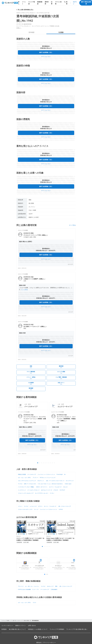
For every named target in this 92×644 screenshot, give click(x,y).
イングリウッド (22, 490)
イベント (24, 3)
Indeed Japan (68, 484)
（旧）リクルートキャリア (64, 506)
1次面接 (61, 32)
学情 (56, 586)
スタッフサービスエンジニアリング (27, 481)
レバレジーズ (33, 506)
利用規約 (4, 629)
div (65, 474)
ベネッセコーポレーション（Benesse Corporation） (50, 484)
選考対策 (47, 3)
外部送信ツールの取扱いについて (38, 629)
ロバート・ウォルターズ (55, 487)
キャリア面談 (32, 3)
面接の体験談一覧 (27, 621)
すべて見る (72, 225)
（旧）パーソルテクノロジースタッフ (55, 481)
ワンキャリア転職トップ (7, 621)
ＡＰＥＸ (40, 506)
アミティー (36, 478)
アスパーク (21, 586)
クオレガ (65, 487)
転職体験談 (40, 3)
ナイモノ (52, 493)
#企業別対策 (19, 542)
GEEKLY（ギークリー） (42, 487)
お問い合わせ (32, 625)
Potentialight (60, 474)
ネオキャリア (50, 586)
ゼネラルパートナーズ (47, 490)
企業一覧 (14, 621)
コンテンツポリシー (7, 625)
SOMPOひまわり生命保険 (24, 589)
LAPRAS (61, 509)
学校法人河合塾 (22, 474)
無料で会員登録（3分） (46, 52)
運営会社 (39, 643)
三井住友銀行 (54, 589)
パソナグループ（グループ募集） (26, 487)
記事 (52, 3)
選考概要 (32, 32)
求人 (19, 3)
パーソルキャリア (32, 474)
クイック (36, 509)
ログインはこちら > (46, 57)
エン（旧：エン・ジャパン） (32, 586)
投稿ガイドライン (21, 625)
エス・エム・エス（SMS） (25, 478)
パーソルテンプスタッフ (33, 490)
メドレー (20, 506)
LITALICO (56, 490)
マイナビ (20, 484)
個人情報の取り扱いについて (17, 629)
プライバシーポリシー (49, 643)
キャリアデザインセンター (42, 493)
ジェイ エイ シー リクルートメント (46, 474)
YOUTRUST (62, 490)
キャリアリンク (70, 481)
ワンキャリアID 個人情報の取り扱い (77, 629)
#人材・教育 (26, 542)
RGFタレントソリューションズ (48, 478)
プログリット (41, 481)
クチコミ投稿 (58, 3)
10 (54, 463)
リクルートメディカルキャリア (26, 493)
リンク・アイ (35, 589)
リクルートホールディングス (25, 509)
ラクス (34, 603)
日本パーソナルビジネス (30, 484)
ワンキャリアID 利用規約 (57, 629)
